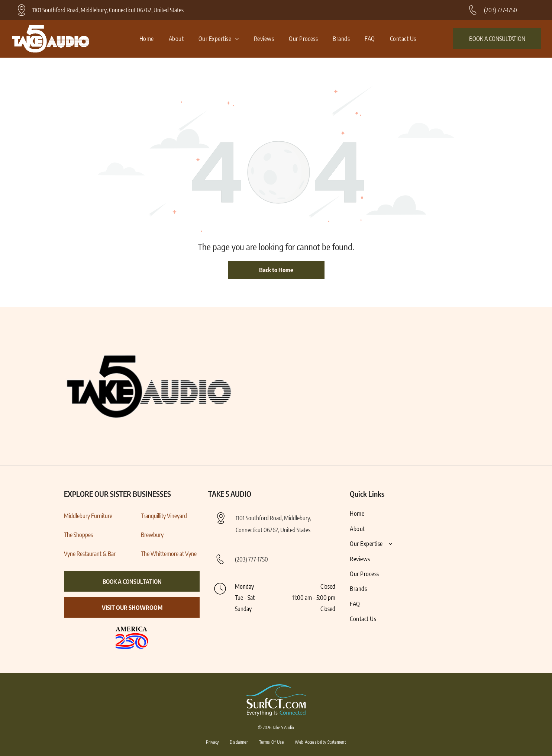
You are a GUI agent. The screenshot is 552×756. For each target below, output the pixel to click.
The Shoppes (78, 535)
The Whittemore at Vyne (169, 554)
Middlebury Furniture (88, 516)
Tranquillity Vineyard (164, 516)
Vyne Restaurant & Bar (90, 554)
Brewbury (152, 535)
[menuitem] (147, 39)
